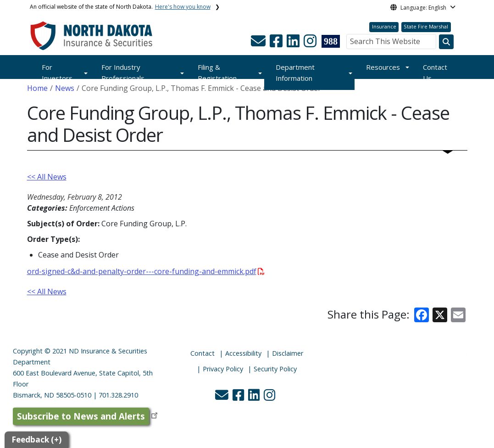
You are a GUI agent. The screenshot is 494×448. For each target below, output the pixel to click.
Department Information (295, 73)
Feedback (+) (36, 440)
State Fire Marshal (426, 26)
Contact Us (435, 73)
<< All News (47, 177)
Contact (203, 353)
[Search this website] (446, 42)
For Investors (57, 73)
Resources (383, 67)
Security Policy (275, 369)
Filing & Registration (217, 73)
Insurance (384, 26)
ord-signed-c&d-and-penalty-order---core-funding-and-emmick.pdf (146, 271)
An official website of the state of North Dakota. (120, 7)
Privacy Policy (223, 369)
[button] (259, 44)
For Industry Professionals (123, 73)
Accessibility (243, 353)
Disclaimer (288, 353)
